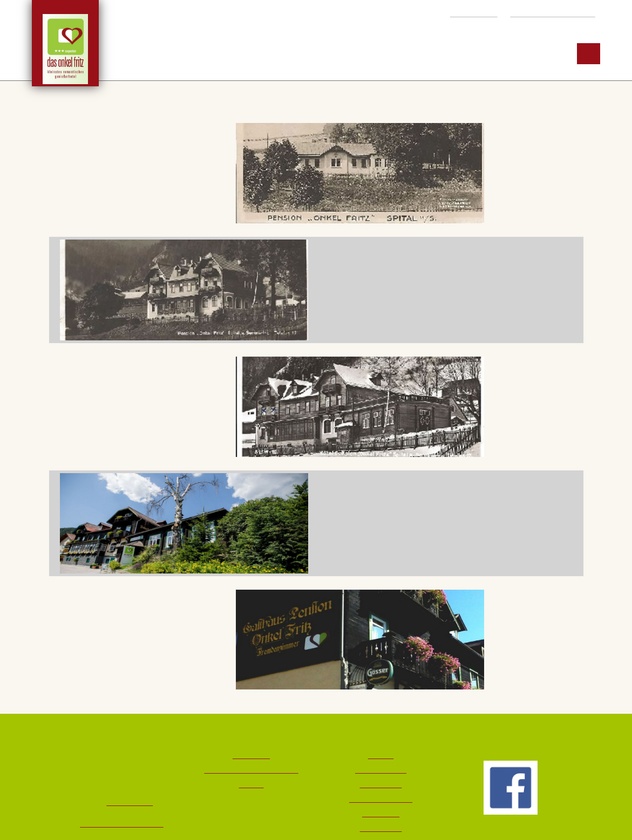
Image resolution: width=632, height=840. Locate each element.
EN (589, 54)
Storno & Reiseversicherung (251, 770)
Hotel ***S (151, 54)
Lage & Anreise (381, 770)
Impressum (380, 814)
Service (526, 54)
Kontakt (380, 755)
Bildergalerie (381, 784)
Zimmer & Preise (253, 54)
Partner (252, 784)
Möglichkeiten (363, 54)
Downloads (252, 755)
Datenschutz (380, 828)
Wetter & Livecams (380, 799)
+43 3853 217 (468, 13)
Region (452, 54)
